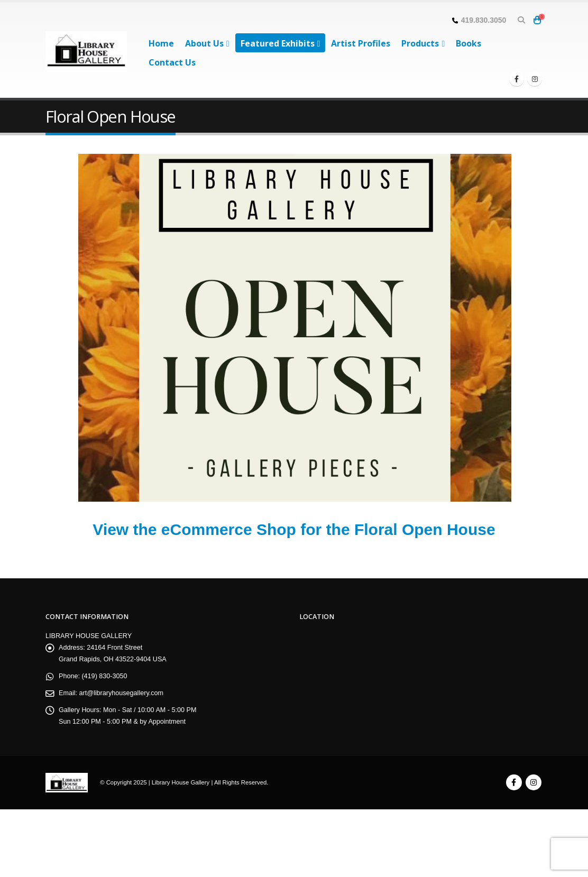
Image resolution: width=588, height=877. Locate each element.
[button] (521, 20)
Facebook (514, 782)
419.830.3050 (484, 20)
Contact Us (172, 62)
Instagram (534, 782)
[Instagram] (535, 79)
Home (161, 43)
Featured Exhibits (278, 43)
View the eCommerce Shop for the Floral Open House (294, 529)
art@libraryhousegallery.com (122, 693)
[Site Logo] (86, 50)
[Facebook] (517, 79)
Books (468, 43)
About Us (204, 43)
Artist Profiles (361, 43)
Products (420, 43)
